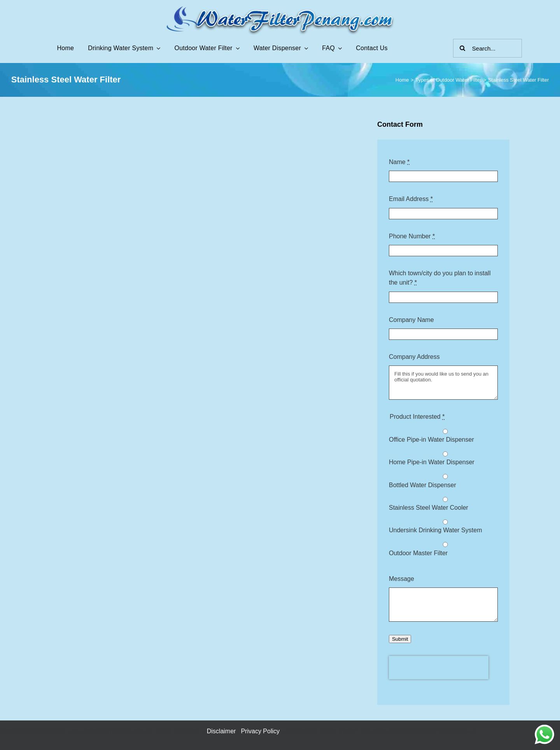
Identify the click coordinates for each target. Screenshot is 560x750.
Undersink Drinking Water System (435, 530)
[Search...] (487, 48)
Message (402, 579)
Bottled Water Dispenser (423, 485)
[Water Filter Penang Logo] (280, 8)
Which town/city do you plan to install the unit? (440, 278)
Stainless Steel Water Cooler (429, 508)
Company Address (414, 357)
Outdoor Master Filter (418, 553)
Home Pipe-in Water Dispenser (432, 462)
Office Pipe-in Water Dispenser (431, 440)
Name (399, 162)
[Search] (462, 48)
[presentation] (439, 668)
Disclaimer (221, 731)
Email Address (411, 199)
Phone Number (412, 236)
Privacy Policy (260, 731)
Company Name (411, 320)
